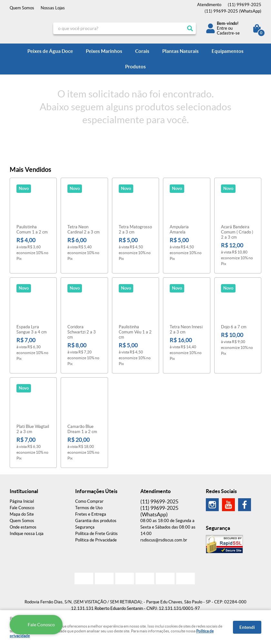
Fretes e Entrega (91, 514)
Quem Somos (22, 8)
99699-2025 (245, 5)
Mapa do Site (22, 514)
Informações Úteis (96, 491)
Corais (142, 51)
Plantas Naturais (181, 51)
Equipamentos (228, 51)
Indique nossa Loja (27, 534)
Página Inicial (22, 501)
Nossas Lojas (53, 8)
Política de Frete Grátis (96, 534)
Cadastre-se (228, 33)
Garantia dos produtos (96, 521)
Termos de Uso (89, 508)
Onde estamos (23, 527)
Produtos (135, 67)
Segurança (85, 527)
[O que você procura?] (190, 28)
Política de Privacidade (96, 540)
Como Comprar (89, 501)
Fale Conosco (22, 508)
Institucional (24, 491)
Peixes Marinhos (104, 51)
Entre (222, 28)
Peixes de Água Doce (50, 51)
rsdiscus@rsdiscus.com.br (164, 540)
